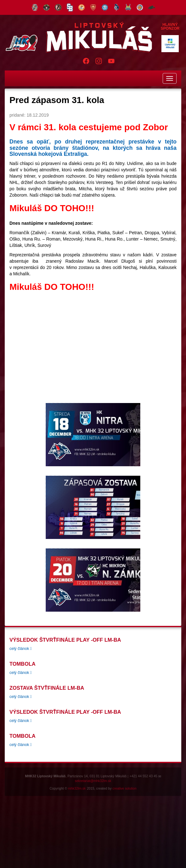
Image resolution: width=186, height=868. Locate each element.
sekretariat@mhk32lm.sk (93, 781)
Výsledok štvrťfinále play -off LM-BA (65, 640)
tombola (22, 664)
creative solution (125, 788)
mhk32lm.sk (77, 788)
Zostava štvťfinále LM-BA (47, 688)
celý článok (20, 649)
